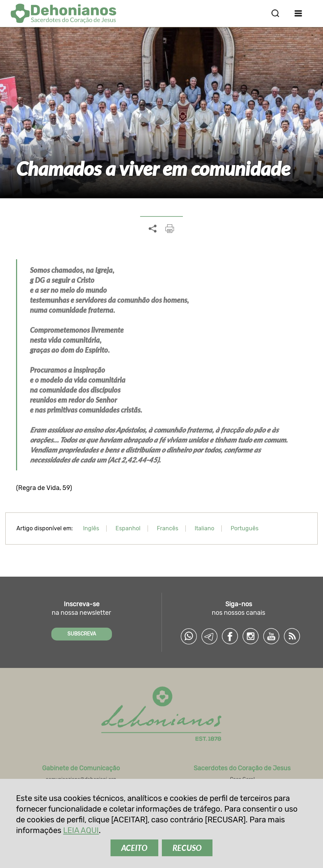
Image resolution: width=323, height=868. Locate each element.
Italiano (204, 528)
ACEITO (134, 848)
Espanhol (128, 528)
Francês (168, 528)
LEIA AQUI (81, 830)
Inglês (91, 528)
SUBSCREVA (82, 634)
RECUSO (187, 848)
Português (245, 528)
